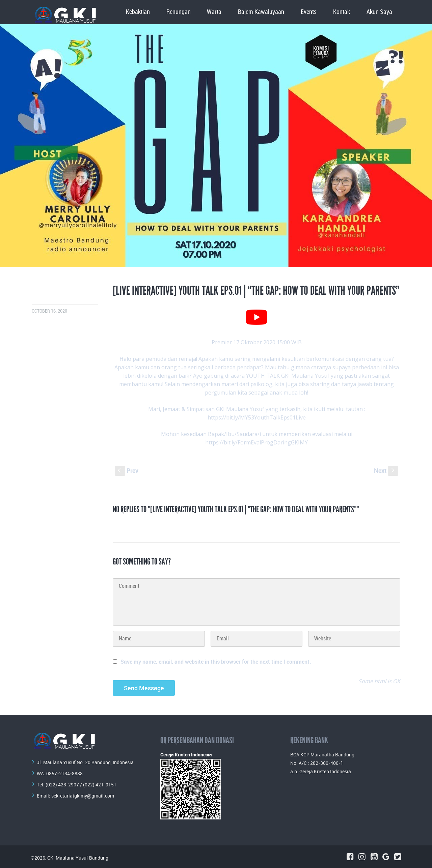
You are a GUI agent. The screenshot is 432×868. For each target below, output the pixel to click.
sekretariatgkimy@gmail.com (83, 796)
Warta (214, 12)
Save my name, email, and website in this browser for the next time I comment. (216, 662)
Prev (127, 470)
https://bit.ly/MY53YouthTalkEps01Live (257, 417)
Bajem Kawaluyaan (261, 12)
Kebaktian (138, 12)
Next (386, 470)
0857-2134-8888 (64, 773)
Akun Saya (379, 12)
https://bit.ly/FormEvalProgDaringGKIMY (256, 442)
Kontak (342, 12)
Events (309, 12)
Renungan (179, 12)
